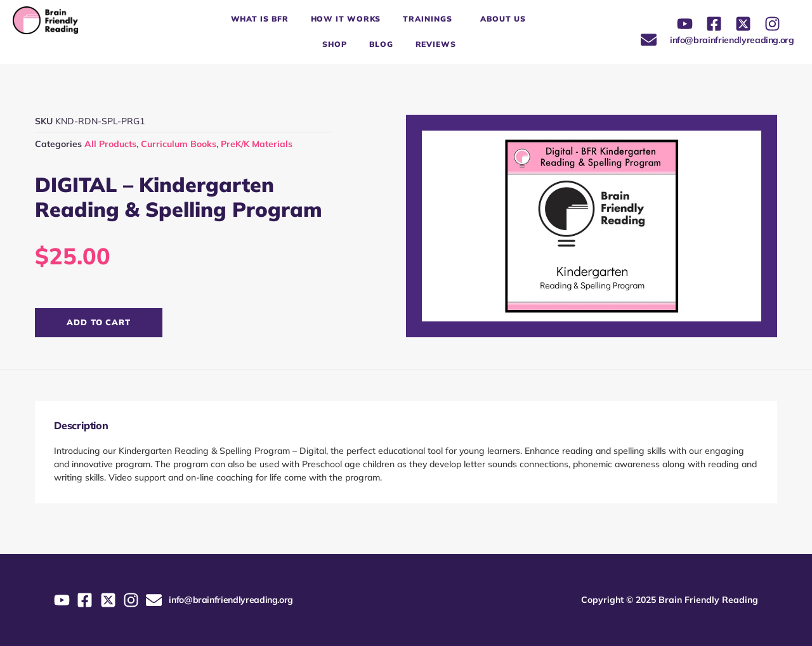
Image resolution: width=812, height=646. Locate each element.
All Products (110, 144)
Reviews (436, 44)
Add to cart (99, 322)
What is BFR (260, 19)
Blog (381, 44)
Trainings (430, 19)
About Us (503, 19)
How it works (346, 19)
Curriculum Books (179, 144)
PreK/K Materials (257, 144)
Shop (335, 44)
